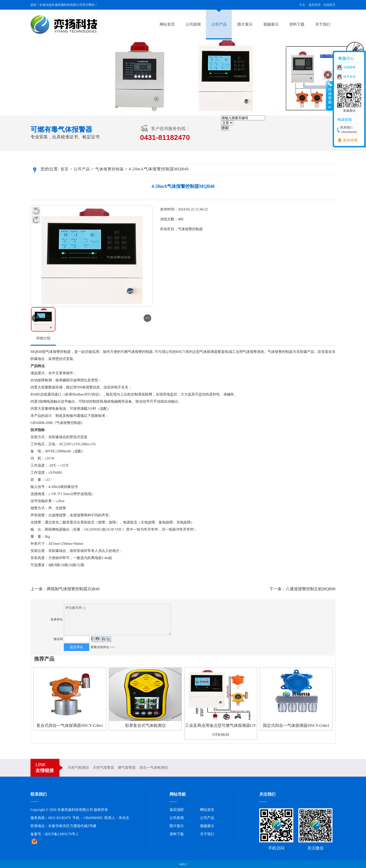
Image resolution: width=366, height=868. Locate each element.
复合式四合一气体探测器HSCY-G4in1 (70, 725)
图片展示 (245, 24)
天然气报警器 (103, 768)
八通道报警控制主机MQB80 (311, 589)
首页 (65, 169)
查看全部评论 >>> (103, 647)
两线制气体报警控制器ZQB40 (73, 589)
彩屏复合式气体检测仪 (145, 725)
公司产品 (219, 24)
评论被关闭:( (117, 619)
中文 (302, 5)
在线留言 (329, 5)
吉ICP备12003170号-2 (61, 834)
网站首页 (167, 24)
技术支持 (349, 77)
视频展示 (271, 24)
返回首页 (315, 5)
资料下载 (297, 24)
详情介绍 (43, 338)
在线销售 (349, 67)
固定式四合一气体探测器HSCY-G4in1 (296, 725)
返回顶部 (177, 810)
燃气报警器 (127, 768)
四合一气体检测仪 (154, 768)
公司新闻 (193, 24)
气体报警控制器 (110, 169)
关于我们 (323, 24)
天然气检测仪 (78, 768)
